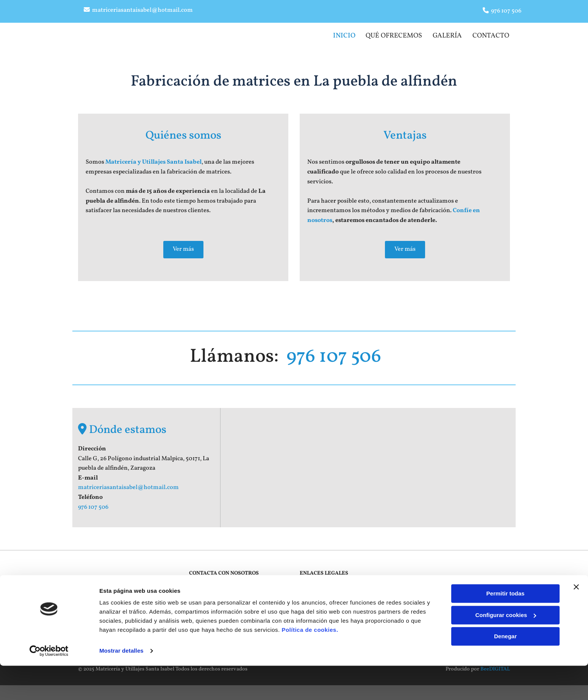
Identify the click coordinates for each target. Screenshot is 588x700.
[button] (183, 247)
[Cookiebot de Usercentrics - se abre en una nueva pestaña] (49, 685)
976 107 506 (506, 11)
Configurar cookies (506, 649)
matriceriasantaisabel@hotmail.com (142, 10)
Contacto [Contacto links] (492, 35)
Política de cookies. (310, 664)
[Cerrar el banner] (576, 621)
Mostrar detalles (121, 685)
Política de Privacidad (325, 596)
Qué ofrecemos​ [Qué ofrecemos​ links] (393, 35)
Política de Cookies (322, 604)
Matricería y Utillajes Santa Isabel (153, 160)
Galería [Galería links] (447, 35)
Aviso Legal (313, 587)
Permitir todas (506, 628)
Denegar (505, 671)
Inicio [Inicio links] (343, 35)
